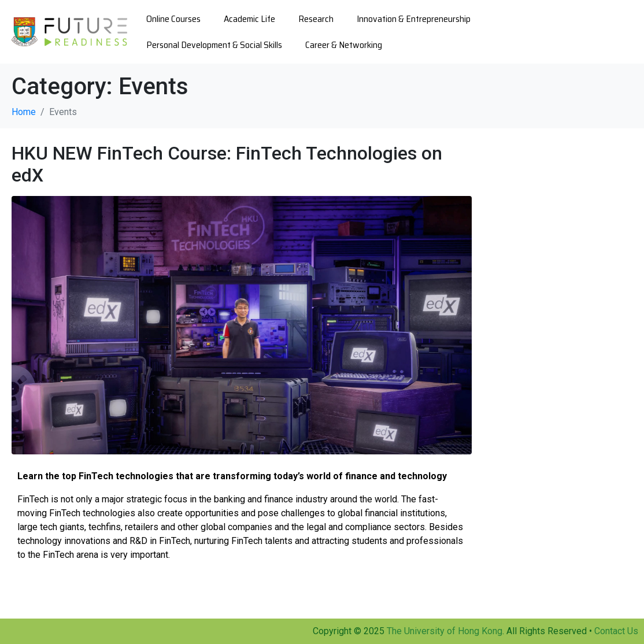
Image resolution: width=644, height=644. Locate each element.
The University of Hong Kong (445, 631)
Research (316, 19)
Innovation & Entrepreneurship (414, 19)
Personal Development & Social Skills (214, 45)
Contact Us (616, 631)
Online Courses (173, 19)
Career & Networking (344, 45)
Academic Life (249, 19)
